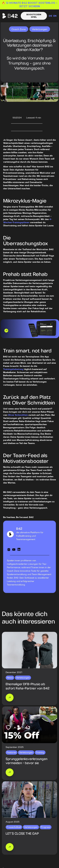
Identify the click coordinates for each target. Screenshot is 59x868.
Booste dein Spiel (34, 16)
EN (55, 16)
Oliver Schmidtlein (18, 415)
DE (50, 16)
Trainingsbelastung (13, 369)
